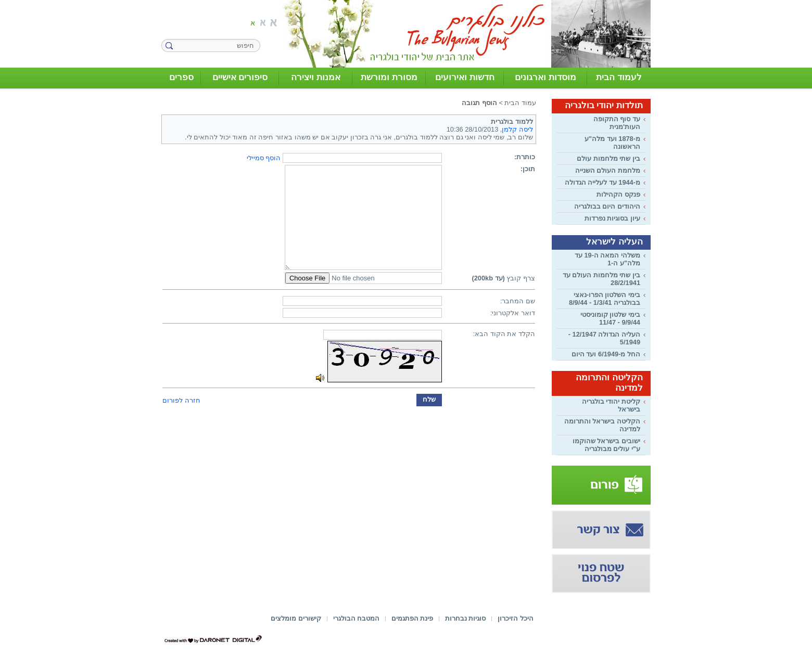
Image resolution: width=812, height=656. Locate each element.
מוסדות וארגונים (545, 77)
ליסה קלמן (517, 129)
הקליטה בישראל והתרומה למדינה (602, 425)
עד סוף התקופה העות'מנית (617, 123)
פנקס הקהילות (618, 194)
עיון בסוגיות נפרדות (612, 218)
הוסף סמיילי (264, 158)
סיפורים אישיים (240, 77)
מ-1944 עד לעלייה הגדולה (602, 182)
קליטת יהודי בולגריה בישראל (611, 405)
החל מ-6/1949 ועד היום (606, 354)
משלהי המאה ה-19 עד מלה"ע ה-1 (607, 259)
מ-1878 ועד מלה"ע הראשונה (612, 143)
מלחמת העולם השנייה (608, 170)
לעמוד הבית (619, 77)
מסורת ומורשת (389, 77)
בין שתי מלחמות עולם (608, 158)
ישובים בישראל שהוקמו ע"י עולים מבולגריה (606, 445)
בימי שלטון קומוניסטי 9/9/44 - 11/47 (610, 318)
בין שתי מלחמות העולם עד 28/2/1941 (601, 279)
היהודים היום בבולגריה (607, 206)
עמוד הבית (520, 103)
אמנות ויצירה (316, 77)
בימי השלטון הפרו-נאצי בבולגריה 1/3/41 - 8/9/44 (605, 299)
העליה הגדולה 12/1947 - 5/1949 (604, 338)
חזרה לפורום (181, 400)
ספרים (181, 77)
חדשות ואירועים (465, 77)
